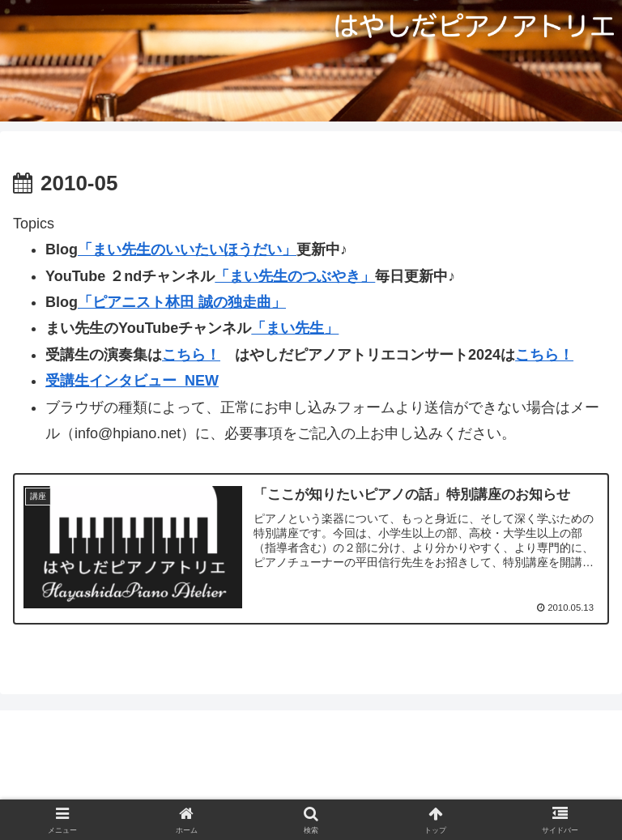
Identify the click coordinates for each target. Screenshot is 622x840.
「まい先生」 (295, 328)
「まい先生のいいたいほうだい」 (187, 249)
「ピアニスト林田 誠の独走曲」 (182, 302)
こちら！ (191, 355)
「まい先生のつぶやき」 (295, 276)
